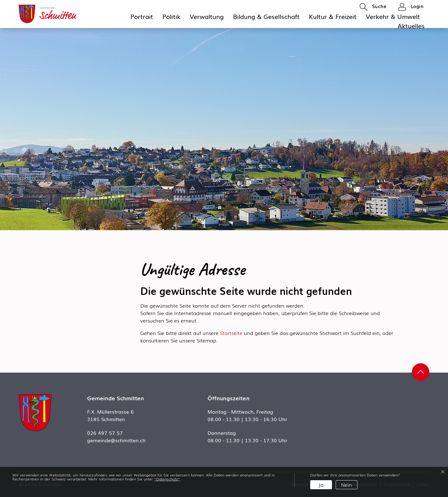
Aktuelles (411, 26)
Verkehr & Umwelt (393, 16)
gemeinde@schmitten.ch (116, 440)
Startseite (231, 333)
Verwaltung (207, 16)
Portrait (142, 16)
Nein (346, 485)
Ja (321, 485)
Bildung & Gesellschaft (266, 16)
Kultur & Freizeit (333, 16)
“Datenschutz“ (167, 479)
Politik (171, 16)
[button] (373, 7)
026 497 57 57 (105, 433)
